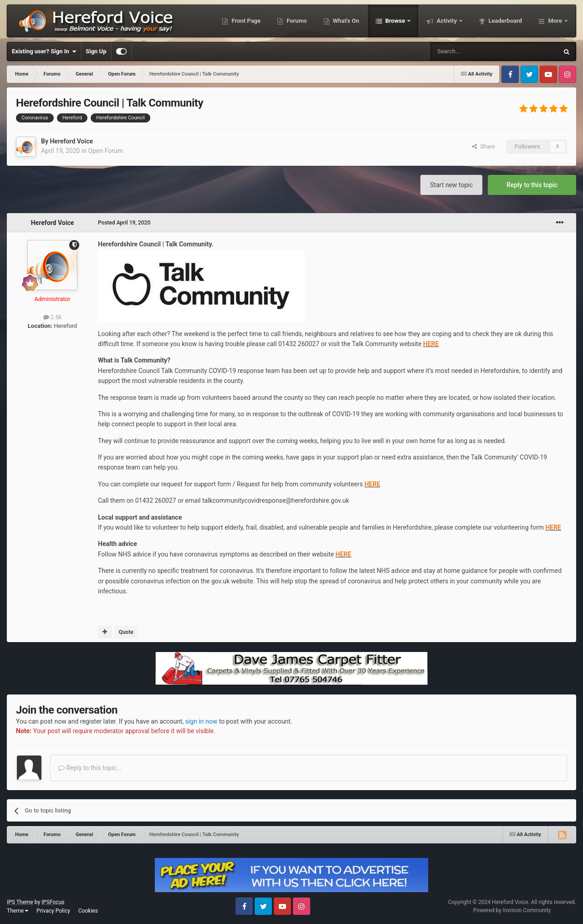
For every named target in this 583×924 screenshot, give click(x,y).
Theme (18, 911)
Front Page (245, 21)
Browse (395, 21)
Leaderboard (504, 21)
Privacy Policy (53, 911)
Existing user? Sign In (44, 51)
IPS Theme (20, 902)
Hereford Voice (71, 141)
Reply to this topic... (90, 768)
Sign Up (96, 51)
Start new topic (451, 185)
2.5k (53, 317)
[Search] (472, 51)
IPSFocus (53, 902)
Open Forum (106, 151)
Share (483, 146)
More (555, 21)
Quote (126, 632)
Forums (296, 21)
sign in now (202, 721)
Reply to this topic (532, 185)
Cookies (88, 911)
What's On (345, 21)
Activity (447, 21)
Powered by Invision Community (512, 910)
